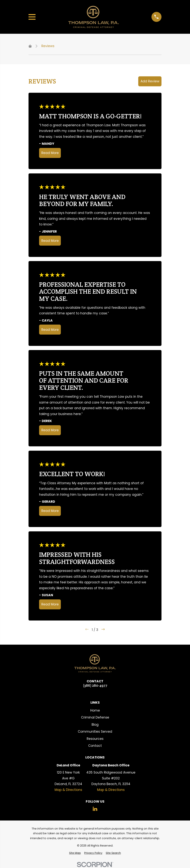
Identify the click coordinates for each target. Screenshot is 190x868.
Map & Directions (68, 790)
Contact (95, 746)
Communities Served (95, 732)
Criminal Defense (95, 717)
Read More (50, 153)
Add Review (150, 81)
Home (95, 710)
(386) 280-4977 (95, 685)
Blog (95, 725)
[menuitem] (75, 853)
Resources (95, 739)
